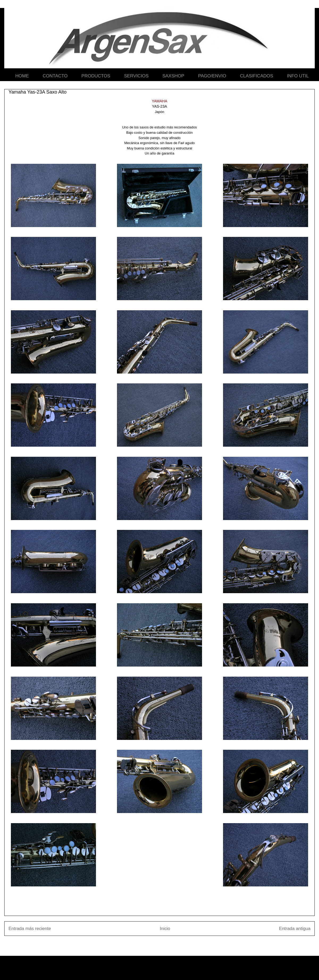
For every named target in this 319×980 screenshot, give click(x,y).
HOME (22, 76)
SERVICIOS (136, 76)
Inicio (165, 929)
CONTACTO (55, 76)
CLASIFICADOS (257, 76)
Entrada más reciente (30, 929)
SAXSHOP (173, 76)
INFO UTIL (298, 76)
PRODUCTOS (96, 76)
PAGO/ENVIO (212, 76)
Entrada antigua (295, 929)
